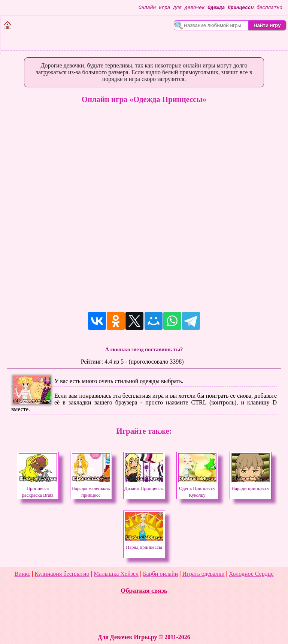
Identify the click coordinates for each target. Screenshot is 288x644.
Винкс (22, 574)
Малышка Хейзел (116, 574)
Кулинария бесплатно (62, 574)
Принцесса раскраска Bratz (38, 488)
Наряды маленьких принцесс (91, 488)
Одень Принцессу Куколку (197, 488)
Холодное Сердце (251, 574)
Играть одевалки (204, 574)
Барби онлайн (160, 574)
